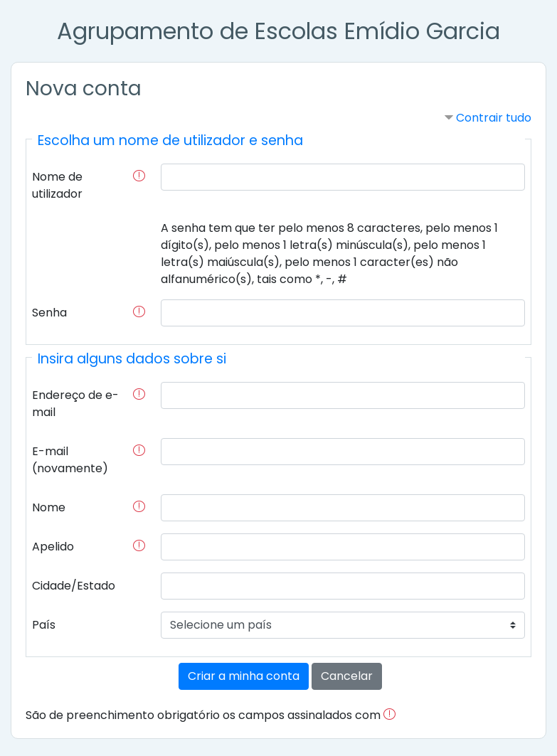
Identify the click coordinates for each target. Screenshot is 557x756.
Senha (49, 313)
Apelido (53, 547)
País (44, 625)
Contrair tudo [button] (494, 118)
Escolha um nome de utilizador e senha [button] (170, 140)
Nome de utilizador (57, 185)
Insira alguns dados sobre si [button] (132, 359)
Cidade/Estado (74, 586)
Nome (49, 507)
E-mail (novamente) (70, 460)
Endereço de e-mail (75, 404)
